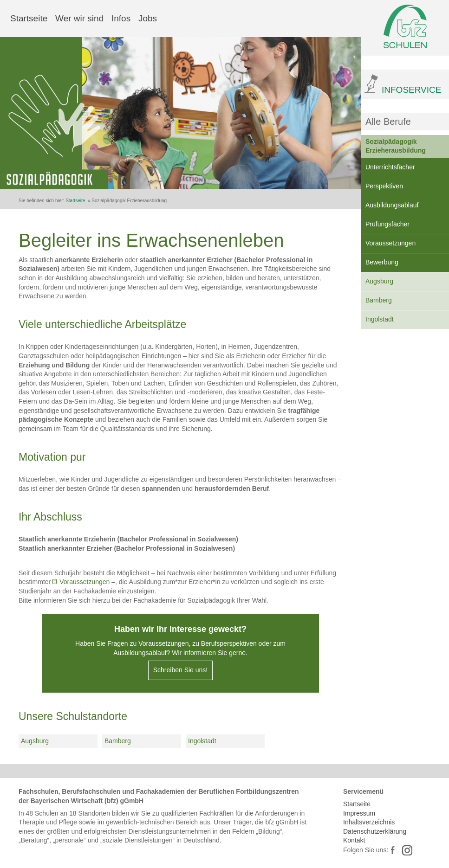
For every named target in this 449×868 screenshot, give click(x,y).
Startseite (29, 18)
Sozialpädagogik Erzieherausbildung (396, 146)
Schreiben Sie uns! (181, 670)
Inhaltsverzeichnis (369, 822)
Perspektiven (384, 186)
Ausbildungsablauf (392, 205)
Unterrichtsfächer (390, 167)
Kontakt (354, 840)
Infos (121, 18)
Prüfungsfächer (387, 224)
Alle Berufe (388, 122)
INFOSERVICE (411, 90)
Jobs (148, 18)
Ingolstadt (380, 319)
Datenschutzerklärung (375, 831)
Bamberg (379, 300)
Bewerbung (382, 262)
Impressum (359, 813)
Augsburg (379, 281)
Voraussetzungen (390, 243)
